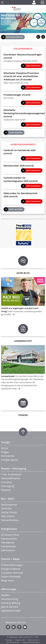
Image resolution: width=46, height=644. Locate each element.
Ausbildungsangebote (23, 144)
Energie (6, 442)
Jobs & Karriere (10, 607)
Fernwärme (8, 456)
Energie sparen (10, 460)
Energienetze (9, 529)
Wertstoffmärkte (11, 478)
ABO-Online (8, 516)
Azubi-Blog (23, 273)
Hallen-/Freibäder (11, 577)
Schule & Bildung (11, 603)
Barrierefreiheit (13, 642)
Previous (38, 37)
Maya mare (7, 580)
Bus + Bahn (8, 499)
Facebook (19, 627)
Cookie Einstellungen (31, 642)
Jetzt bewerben (33, 66)
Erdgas (5, 452)
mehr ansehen (16, 132)
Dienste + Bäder (11, 559)
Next (43, 37)
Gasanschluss (9, 539)
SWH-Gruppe (9, 589)
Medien (5, 595)
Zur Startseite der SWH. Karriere (23, 9)
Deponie (6, 490)
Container (7, 482)
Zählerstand (8, 550)
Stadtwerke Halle (11, 611)
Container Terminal (12, 573)
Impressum (20, 640)
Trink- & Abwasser (11, 474)
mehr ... (23, 297)
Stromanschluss (10, 535)
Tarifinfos (6, 508)
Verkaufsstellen (10, 520)
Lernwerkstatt (23, 341)
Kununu (14, 627)
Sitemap (9, 640)
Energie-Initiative (11, 569)
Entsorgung (8, 486)
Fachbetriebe (8, 546)
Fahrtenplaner (9, 505)
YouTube (25, 627)
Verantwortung (10, 599)
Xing (8, 627)
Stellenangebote (23, 49)
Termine (23, 415)
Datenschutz (33, 640)
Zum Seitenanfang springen (23, 432)
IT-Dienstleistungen (12, 565)
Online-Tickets (9, 512)
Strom (5, 448)
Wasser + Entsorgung (14, 468)
